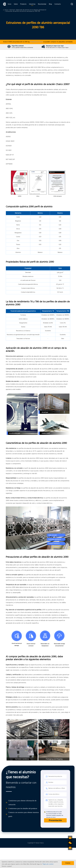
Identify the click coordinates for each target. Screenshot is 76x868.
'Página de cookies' (48, 864)
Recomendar (42, 4)
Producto (23, 4)
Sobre (16, 4)
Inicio (10, 4)
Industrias (32, 4)
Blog (50, 4)
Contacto (58, 4)
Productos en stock (37, 42)
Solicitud (12, 10)
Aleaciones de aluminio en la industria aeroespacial (31, 10)
